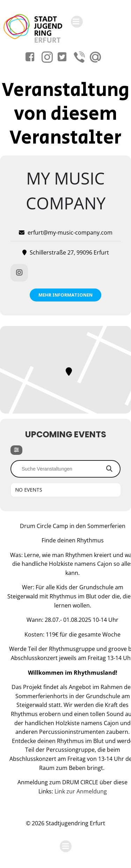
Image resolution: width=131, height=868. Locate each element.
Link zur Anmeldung (81, 791)
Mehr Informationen (65, 295)
